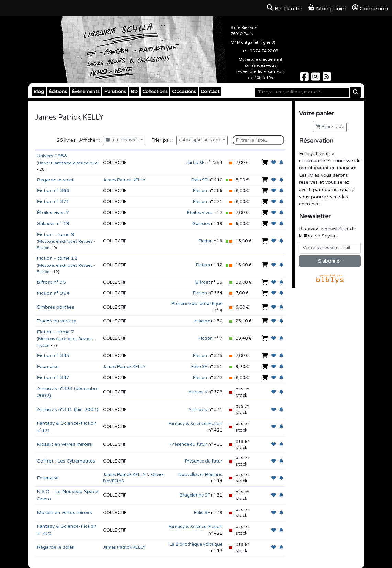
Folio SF (199, 180)
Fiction (200, 191)
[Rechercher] (356, 92)
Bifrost (203, 282)
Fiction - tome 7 (55, 332)
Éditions (58, 92)
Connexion (370, 8)
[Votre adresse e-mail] (330, 248)
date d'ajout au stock (200, 140)
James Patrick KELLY (124, 180)
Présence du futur (188, 444)
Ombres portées (55, 307)
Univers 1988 (52, 156)
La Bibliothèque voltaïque (196, 544)
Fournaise (48, 366)
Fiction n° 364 (53, 293)
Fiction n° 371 (53, 202)
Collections (155, 92)
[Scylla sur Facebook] (305, 79)
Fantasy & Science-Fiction (195, 424)
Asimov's (198, 392)
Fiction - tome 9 (55, 235)
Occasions (184, 92)
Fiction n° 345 (53, 355)
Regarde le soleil (55, 180)
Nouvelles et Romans (200, 475)
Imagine (202, 321)
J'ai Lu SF (195, 163)
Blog (39, 92)
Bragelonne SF (195, 495)
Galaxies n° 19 (53, 224)
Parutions (115, 92)
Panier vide (330, 127)
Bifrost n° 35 (51, 282)
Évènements (86, 92)
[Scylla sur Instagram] (316, 79)
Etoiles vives (200, 213)
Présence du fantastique (197, 304)
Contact (210, 92)
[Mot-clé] (302, 92)
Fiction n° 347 (53, 377)
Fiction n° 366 (53, 191)
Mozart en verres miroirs (64, 444)
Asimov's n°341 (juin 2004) (68, 409)
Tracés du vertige (57, 321)
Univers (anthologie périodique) (68, 163)
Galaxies (201, 224)
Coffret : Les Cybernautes (66, 461)
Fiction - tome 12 (57, 258)
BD (134, 92)
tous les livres (123, 140)
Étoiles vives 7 (53, 213)
